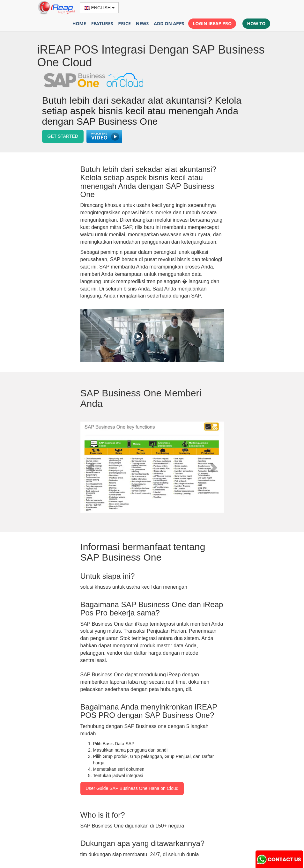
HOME (79, 23)
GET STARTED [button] (63, 136)
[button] (105, 137)
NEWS (142, 23)
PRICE (124, 23)
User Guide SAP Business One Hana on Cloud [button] (132, 788)
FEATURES (102, 23)
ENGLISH (99, 8)
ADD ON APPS (169, 23)
